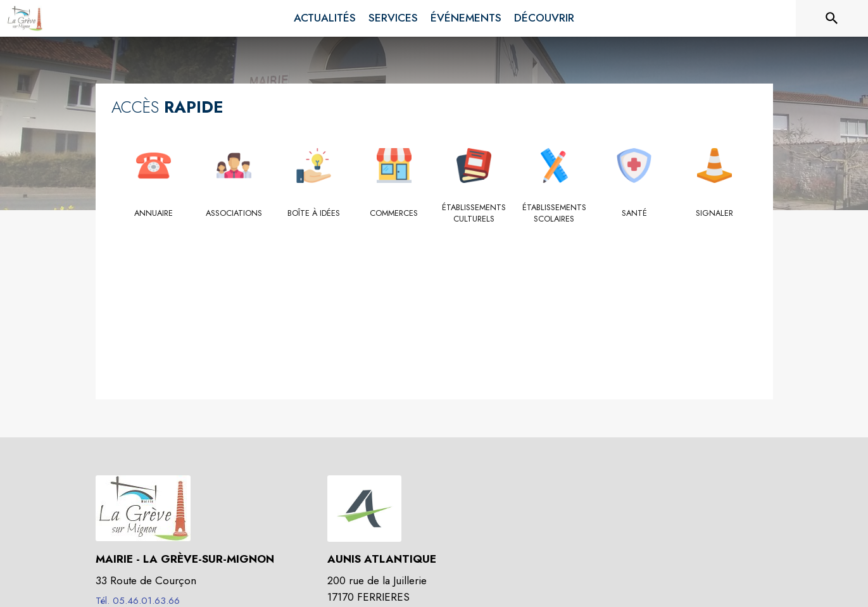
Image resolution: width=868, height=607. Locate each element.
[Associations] (234, 213)
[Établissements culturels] (475, 214)
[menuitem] (325, 18)
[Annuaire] (154, 213)
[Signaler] (714, 213)
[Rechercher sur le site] (832, 18)
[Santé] (635, 213)
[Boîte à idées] (314, 213)
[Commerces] (394, 213)
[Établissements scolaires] (554, 214)
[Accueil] (25, 18)
